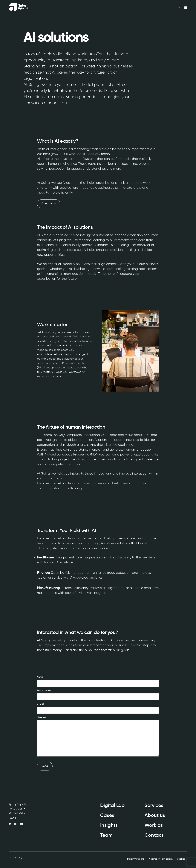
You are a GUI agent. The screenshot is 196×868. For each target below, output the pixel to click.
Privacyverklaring (136, 859)
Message (41, 718)
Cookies (181, 859)
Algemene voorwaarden (161, 859)
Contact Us (49, 204)
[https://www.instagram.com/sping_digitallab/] (16, 824)
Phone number (44, 691)
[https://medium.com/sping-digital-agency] (21, 824)
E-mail (40, 704)
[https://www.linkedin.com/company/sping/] (10, 824)
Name (40, 677)
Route (12, 818)
